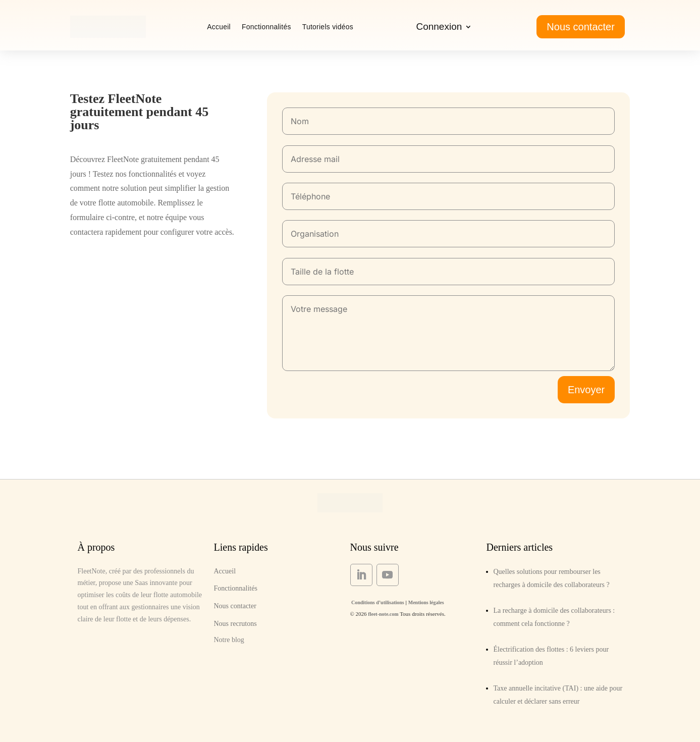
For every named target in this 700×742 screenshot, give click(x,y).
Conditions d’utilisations (377, 602)
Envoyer (586, 390)
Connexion (439, 28)
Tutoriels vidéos (328, 27)
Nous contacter (581, 27)
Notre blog (229, 640)
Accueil (219, 27)
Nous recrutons (235, 624)
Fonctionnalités (266, 27)
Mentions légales (426, 602)
